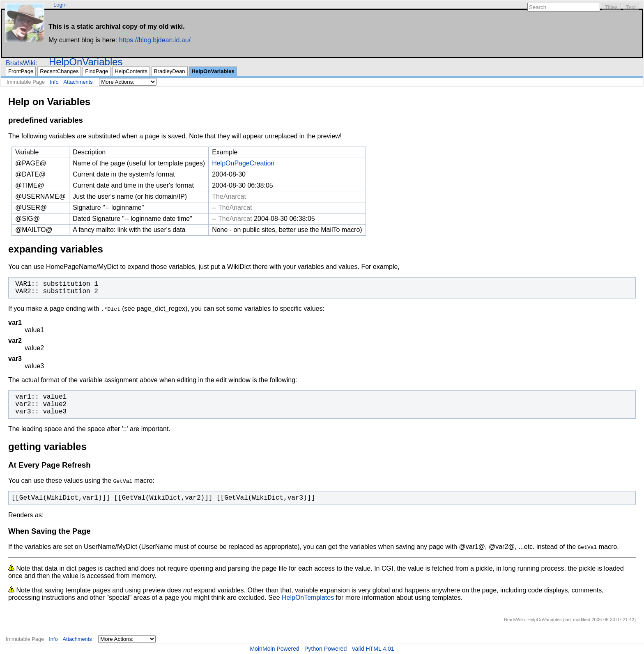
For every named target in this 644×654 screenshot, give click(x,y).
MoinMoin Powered (275, 649)
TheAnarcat (229, 196)
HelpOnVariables (86, 62)
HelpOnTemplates (308, 598)
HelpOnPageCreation (243, 163)
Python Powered (325, 649)
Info (54, 82)
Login (60, 5)
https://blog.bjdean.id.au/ (155, 40)
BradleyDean (170, 71)
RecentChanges (59, 71)
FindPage (97, 71)
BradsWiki (21, 63)
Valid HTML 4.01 (373, 649)
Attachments (78, 82)
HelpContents (131, 71)
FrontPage (21, 71)
